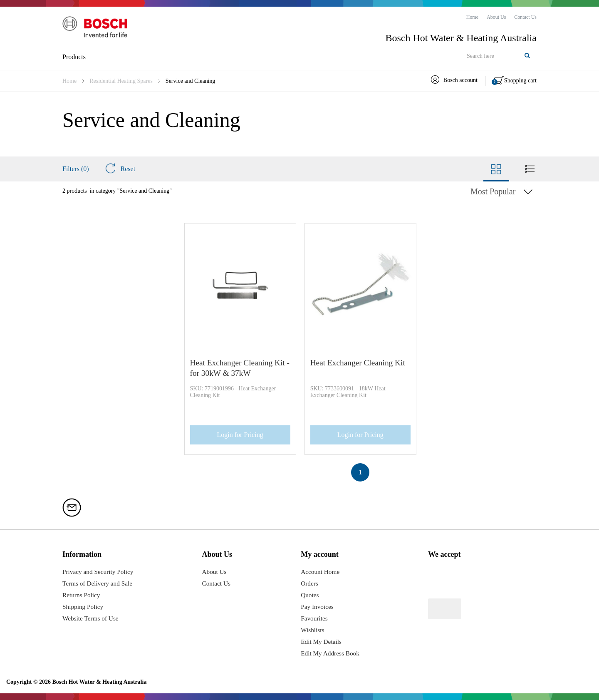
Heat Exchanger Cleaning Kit (357, 362)
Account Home (320, 572)
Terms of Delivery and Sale (99, 583)
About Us (216, 572)
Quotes (309, 595)
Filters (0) (76, 169)
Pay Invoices (317, 607)
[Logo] (98, 29)
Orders (309, 583)
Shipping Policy (84, 607)
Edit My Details (321, 642)
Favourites (314, 618)
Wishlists (312, 630)
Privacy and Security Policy (99, 572)
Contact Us (218, 583)
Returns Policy (82, 595)
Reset (120, 169)
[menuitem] (472, 17)
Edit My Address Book (330, 653)
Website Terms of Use (92, 618)
